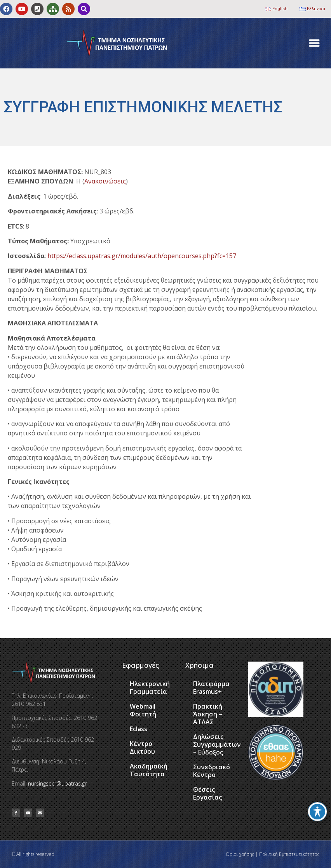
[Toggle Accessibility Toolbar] (317, 812)
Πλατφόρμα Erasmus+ (211, 688)
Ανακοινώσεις (105, 181)
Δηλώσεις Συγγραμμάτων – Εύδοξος (217, 744)
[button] (314, 43)
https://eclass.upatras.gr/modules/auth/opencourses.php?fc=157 (142, 256)
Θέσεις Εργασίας (207, 793)
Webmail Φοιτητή (143, 710)
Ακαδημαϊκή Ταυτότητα (149, 770)
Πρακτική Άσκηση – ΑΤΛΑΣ (208, 714)
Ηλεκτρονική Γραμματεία (150, 688)
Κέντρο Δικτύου (142, 747)
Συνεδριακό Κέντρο (212, 771)
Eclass (138, 729)
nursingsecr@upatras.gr (57, 783)
